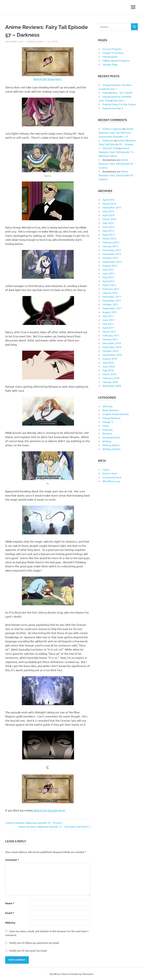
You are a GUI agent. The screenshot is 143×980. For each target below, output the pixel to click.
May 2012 (108, 277)
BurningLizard (35, 41)
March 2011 (109, 331)
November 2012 (112, 254)
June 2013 (109, 227)
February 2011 (111, 335)
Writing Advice (111, 445)
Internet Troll (110, 148)
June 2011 (109, 320)
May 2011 (108, 324)
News (106, 426)
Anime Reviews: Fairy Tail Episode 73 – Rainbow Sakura (117, 152)
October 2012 (110, 258)
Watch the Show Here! (48, 79)
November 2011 (112, 300)
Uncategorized (111, 437)
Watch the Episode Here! (50, 810)
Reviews (107, 433)
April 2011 (109, 328)
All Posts (53, 41)
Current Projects (112, 49)
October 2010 (110, 351)
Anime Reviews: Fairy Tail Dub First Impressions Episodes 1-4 (116, 132)
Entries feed (110, 473)
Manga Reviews (112, 418)
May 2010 (108, 370)
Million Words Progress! (116, 60)
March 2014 (109, 219)
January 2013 (110, 246)
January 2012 (110, 293)
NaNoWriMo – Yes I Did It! (117, 93)
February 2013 (111, 242)
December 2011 (112, 297)
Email (10, 913)
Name (10, 903)
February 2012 (111, 289)
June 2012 (109, 273)
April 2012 (109, 281)
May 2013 (108, 231)
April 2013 (109, 234)
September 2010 (112, 355)
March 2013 (109, 238)
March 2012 (109, 285)
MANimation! (110, 57)
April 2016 (109, 200)
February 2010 (111, 378)
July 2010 (108, 362)
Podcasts (108, 429)
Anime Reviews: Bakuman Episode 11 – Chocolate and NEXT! (53, 826)
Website (10, 923)
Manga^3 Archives (113, 53)
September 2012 (112, 262)
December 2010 (112, 343)
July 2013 (108, 223)
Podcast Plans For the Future (119, 104)
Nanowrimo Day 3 (113, 108)
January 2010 (110, 382)
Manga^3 (108, 422)
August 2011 (110, 312)
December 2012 (112, 250)
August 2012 (110, 265)
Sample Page (110, 64)
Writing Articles (112, 449)
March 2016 (109, 203)
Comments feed (112, 477)
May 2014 (108, 211)
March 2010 (109, 374)
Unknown (108, 140)
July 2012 (108, 269)
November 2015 (112, 207)
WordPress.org (111, 481)
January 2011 (110, 339)
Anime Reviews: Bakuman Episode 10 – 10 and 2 (35, 823)
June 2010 (109, 366)
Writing (107, 441)
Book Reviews (111, 410)
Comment (12, 860)
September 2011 (112, 308)
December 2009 (112, 386)
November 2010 (112, 347)
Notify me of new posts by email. (28, 950)
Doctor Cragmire (112, 129)
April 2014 (109, 215)
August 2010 (110, 359)
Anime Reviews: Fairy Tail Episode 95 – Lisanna (117, 164)
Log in (106, 469)
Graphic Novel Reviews (116, 414)
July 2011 (108, 316)
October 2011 (110, 304)
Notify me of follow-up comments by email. (34, 943)
